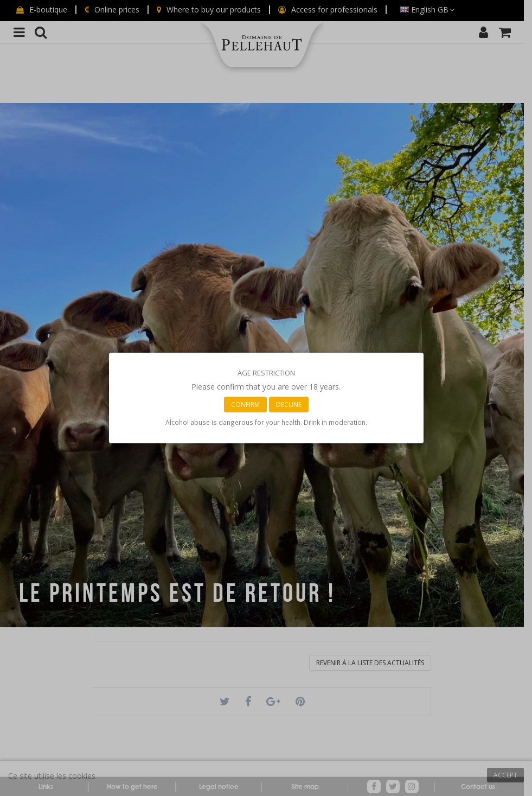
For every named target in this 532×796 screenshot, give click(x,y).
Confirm (245, 405)
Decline (289, 405)
